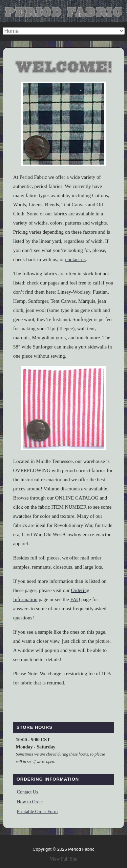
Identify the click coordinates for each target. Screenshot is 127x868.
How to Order (30, 802)
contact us (75, 259)
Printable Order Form (37, 812)
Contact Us (28, 792)
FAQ (75, 599)
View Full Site (63, 859)
